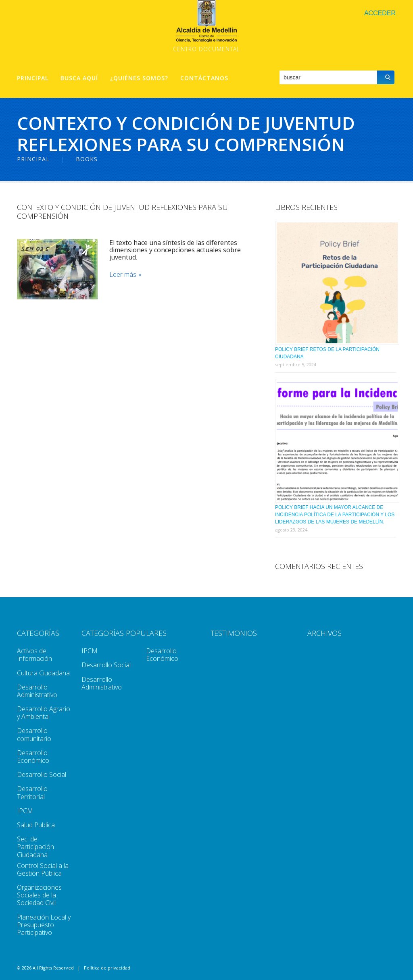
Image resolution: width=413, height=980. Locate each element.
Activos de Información (34, 655)
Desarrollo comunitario (34, 734)
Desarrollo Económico (33, 757)
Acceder (380, 13)
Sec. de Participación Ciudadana (35, 847)
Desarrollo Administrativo (37, 691)
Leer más (123, 275)
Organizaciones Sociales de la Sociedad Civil (39, 895)
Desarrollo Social (42, 774)
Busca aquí (79, 78)
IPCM (25, 811)
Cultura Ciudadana (43, 673)
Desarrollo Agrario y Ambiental (44, 713)
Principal (33, 78)
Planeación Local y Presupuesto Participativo (44, 925)
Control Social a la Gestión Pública (43, 869)
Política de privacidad (107, 968)
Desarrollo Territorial (32, 792)
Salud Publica (36, 825)
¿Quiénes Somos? (139, 78)
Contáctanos (204, 78)
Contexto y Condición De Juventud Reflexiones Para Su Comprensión (122, 212)
